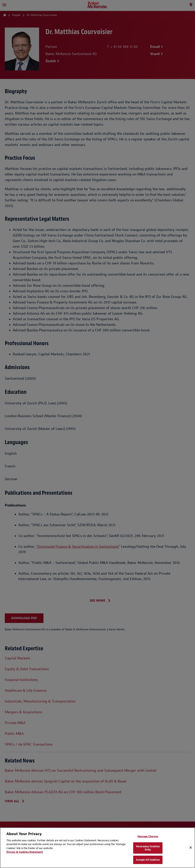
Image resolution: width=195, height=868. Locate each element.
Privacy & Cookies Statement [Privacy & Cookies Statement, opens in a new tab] (25, 852)
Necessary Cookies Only (148, 848)
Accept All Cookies (148, 860)
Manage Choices (148, 836)
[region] (97, 848)
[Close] (191, 848)
